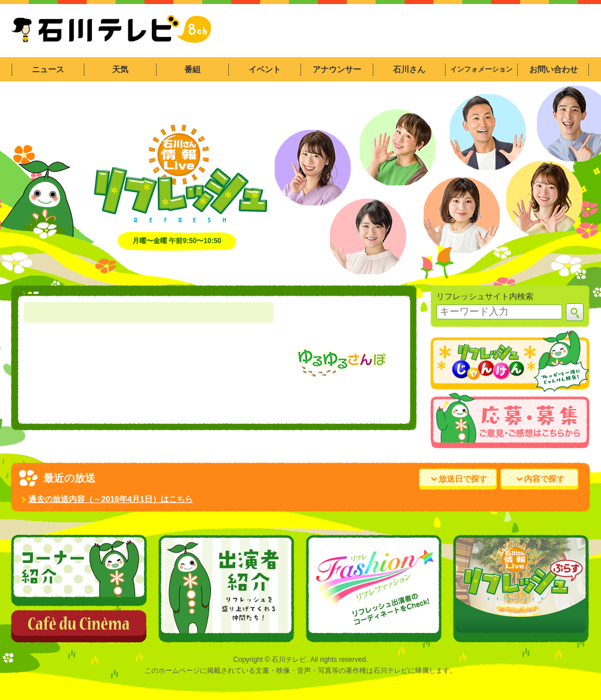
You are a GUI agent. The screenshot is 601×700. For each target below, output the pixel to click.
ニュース (48, 69)
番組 (192, 69)
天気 (120, 69)
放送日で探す (459, 479)
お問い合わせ (554, 69)
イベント (265, 69)
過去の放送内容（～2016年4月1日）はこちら (107, 499)
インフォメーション (481, 69)
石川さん (409, 69)
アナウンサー (337, 69)
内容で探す (541, 479)
